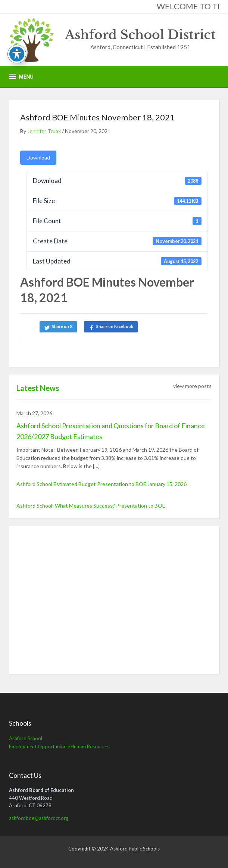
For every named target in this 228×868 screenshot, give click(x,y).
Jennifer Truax (44, 131)
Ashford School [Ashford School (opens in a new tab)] (26, 738)
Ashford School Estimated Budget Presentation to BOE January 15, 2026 (101, 484)
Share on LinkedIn (167, 326)
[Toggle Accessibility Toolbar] (17, 54)
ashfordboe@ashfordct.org (39, 818)
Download (38, 157)
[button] (21, 77)
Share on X (62, 326)
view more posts (192, 386)
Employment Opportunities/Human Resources (59, 747)
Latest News (38, 388)
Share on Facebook (115, 326)
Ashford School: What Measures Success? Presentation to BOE (91, 506)
